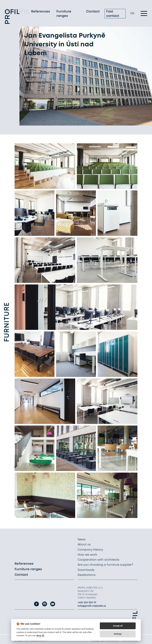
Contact (93, 12)
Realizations (87, 575)
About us (84, 545)
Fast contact (113, 14)
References (41, 12)
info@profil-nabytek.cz (92, 606)
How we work (87, 555)
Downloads (86, 570)
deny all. (40, 635)
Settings (118, 634)
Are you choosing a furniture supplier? (105, 565)
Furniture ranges (64, 14)
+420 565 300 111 (87, 603)
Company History (90, 550)
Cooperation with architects (98, 560)
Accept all (118, 626)
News (82, 540)
